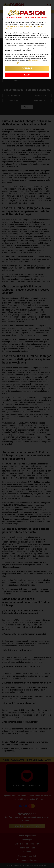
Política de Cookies (34, 61)
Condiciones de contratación (14, 26)
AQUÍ (17, 63)
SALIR (27, 75)
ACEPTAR (27, 68)
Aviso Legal (29, 26)
